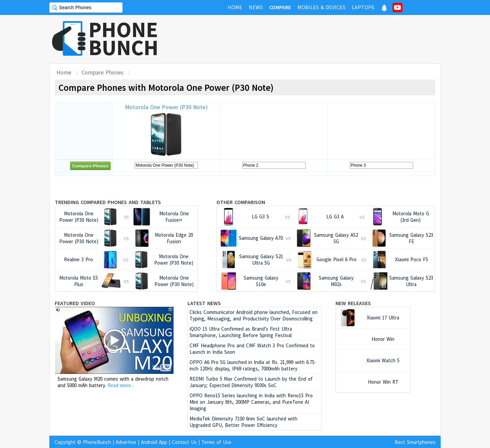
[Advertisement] (317, 39)
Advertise (126, 442)
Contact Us (184, 442)
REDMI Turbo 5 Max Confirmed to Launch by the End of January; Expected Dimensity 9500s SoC (251, 382)
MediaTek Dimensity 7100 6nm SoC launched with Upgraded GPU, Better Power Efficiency (243, 422)
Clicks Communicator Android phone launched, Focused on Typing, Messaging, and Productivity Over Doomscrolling (254, 315)
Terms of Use (216, 442)
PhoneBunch (97, 442)
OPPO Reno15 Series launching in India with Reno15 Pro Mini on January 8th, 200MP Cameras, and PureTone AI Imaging (251, 402)
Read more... (121, 385)
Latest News (204, 303)
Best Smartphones (415, 442)
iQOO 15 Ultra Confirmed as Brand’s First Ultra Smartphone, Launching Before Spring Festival (241, 332)
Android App (154, 442)
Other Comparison (241, 202)
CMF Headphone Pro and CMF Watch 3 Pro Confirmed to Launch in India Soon (252, 349)
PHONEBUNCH (124, 38)
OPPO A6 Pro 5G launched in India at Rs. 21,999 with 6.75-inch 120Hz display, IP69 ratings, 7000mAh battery (253, 365)
